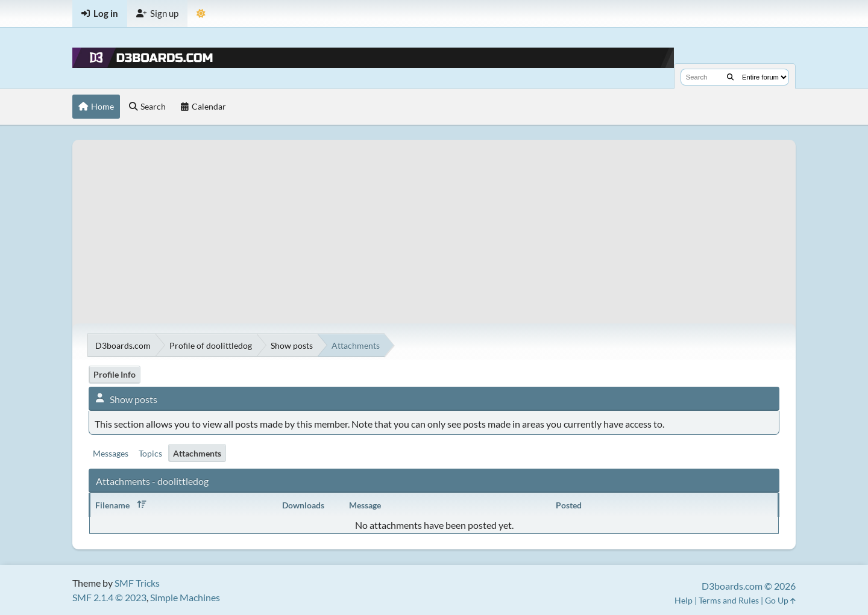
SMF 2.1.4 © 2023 (109, 597)
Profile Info (115, 374)
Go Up (780, 600)
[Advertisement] (434, 224)
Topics (150, 453)
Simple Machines (185, 597)
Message (365, 505)
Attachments (197, 453)
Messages (111, 453)
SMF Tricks (137, 583)
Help (684, 600)
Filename (123, 505)
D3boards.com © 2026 (749, 586)
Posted (569, 505)
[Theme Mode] (201, 14)
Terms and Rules (729, 600)
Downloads (303, 505)
